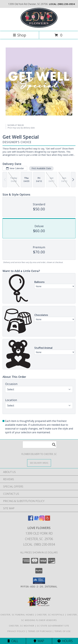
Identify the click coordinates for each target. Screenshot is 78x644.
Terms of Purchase (40, 631)
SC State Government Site (53, 626)
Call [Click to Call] (13, 641)
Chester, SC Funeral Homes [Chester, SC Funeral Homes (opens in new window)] (17, 615)
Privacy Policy (16, 631)
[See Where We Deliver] (39, 463)
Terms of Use (63, 631)
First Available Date (41, 168)
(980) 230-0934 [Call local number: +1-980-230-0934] (66, 4)
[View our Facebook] (31, 520)
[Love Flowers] (39, 27)
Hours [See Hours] (65, 641)
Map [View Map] (39, 641)
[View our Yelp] (48, 520)
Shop (19, 35)
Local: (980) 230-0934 (39, 544)
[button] (39, 581)
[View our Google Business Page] (36, 520)
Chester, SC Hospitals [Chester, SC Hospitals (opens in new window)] (50, 615)
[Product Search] (40, 445)
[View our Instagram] (42, 520)
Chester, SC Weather (22, 626)
